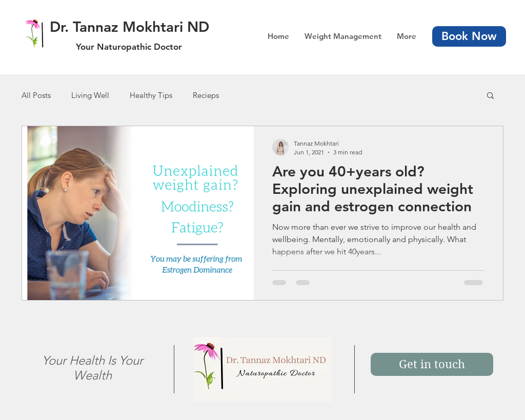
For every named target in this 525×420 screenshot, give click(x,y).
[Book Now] (469, 36)
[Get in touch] (432, 364)
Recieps (206, 95)
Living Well (90, 95)
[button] (490, 96)
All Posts (36, 95)
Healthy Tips (151, 95)
